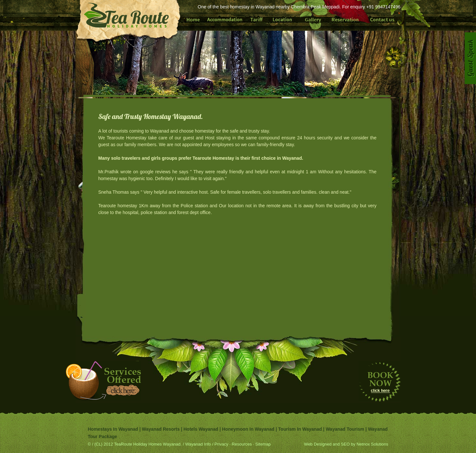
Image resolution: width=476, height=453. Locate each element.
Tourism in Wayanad (300, 429)
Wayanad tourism (346, 429)
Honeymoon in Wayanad (248, 429)
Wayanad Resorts (161, 429)
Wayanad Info (199, 444)
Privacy (221, 444)
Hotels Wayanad (201, 429)
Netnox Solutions (372, 444)
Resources (242, 444)
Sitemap (263, 444)
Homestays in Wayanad (113, 429)
